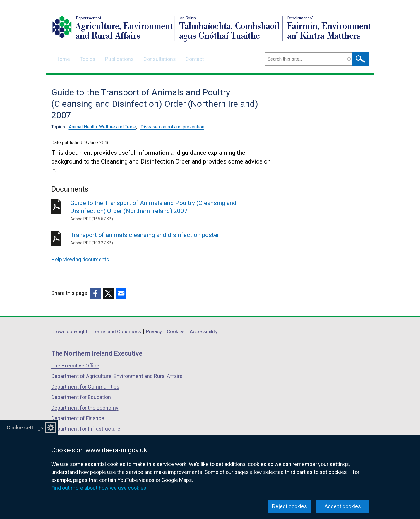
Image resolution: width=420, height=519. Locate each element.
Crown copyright (69, 331)
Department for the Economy (85, 408)
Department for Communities (85, 387)
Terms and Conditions (117, 331)
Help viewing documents (80, 259)
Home (63, 59)
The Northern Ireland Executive (97, 354)
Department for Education (81, 397)
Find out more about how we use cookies (99, 488)
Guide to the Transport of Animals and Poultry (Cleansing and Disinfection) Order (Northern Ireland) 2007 (154, 211)
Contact (195, 59)
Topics (88, 59)
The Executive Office (75, 366)
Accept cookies (343, 506)
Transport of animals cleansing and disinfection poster (154, 239)
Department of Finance (78, 418)
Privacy (154, 331)
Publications (119, 59)
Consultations (160, 59)
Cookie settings (25, 428)
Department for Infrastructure (86, 429)
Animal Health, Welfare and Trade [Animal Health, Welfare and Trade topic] (102, 127)
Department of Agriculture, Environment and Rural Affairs (117, 376)
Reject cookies (290, 506)
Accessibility (204, 331)
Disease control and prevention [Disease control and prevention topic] (172, 127)
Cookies (176, 331)
